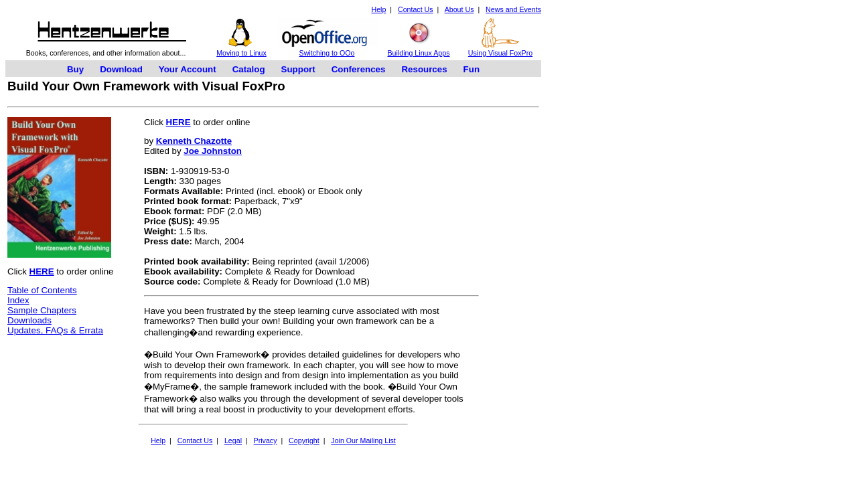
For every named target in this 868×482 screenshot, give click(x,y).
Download (121, 69)
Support (298, 69)
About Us (459, 9)
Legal (233, 440)
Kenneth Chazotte (194, 141)
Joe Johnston (213, 151)
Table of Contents (42, 290)
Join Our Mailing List (363, 440)
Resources (424, 69)
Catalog (249, 69)
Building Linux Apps (418, 53)
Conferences (359, 69)
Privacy (266, 440)
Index (18, 300)
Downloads (29, 320)
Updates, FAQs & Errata (55, 330)
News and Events (513, 9)
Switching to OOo (327, 53)
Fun (472, 69)
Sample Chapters (42, 310)
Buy (75, 69)
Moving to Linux (241, 53)
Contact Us (416, 9)
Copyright (304, 440)
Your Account (188, 69)
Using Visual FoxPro (500, 53)
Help (378, 9)
